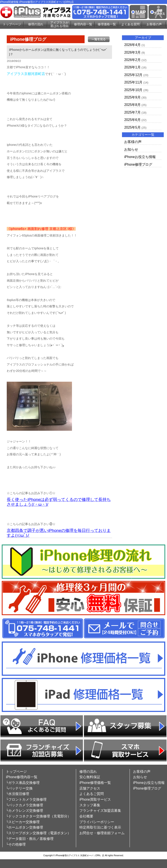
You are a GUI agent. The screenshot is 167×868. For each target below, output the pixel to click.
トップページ (12, 24)
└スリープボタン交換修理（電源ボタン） (38, 833)
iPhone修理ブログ (138, 164)
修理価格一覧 (107, 24)
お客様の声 (154, 24)
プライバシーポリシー (97, 822)
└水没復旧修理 (18, 794)
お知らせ (131, 149)
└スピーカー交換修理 (23, 822)
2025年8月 (132, 105)
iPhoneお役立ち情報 (140, 157)
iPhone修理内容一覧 (22, 777)
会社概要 (86, 816)
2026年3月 (132, 52)
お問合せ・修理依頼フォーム (102, 833)
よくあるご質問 (92, 794)
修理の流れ (36, 24)
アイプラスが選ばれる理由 (59, 24)
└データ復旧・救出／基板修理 (30, 839)
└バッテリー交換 (19, 788)
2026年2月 (132, 60)
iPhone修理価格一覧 (95, 783)
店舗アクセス (90, 788)
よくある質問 (130, 24)
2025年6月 (132, 120)
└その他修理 (16, 844)
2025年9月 (132, 97)
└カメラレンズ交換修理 (24, 811)
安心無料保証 (90, 777)
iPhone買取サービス (95, 799)
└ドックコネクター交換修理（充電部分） (38, 816)
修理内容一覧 (83, 24)
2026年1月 (132, 67)
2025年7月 (132, 112)
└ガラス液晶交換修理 (23, 783)
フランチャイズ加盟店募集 (100, 811)
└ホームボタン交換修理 (24, 827)
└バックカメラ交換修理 (24, 805)
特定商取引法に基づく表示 (100, 827)
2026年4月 (132, 45)
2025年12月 (133, 75)
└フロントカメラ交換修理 (26, 799)
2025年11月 (133, 82)
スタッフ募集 (90, 805)
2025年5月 (132, 127)
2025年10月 (133, 90)
